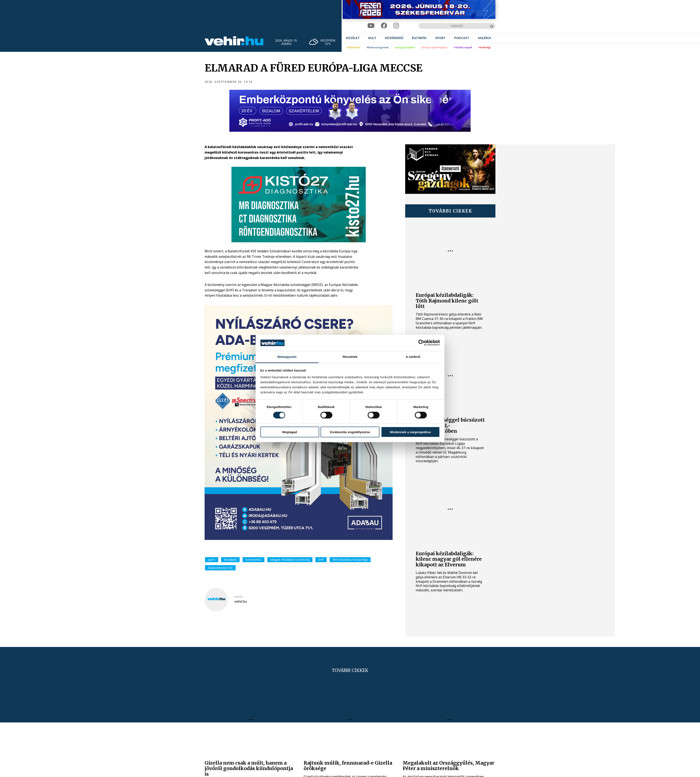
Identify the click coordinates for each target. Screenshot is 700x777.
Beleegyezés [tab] (287, 357)
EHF (321, 560)
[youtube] (371, 26)
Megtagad (290, 432)
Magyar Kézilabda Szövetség (290, 560)
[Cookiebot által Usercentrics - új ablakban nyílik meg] (421, 343)
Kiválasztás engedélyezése (350, 432)
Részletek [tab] (350, 357)
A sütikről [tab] (413, 357)
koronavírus (253, 560)
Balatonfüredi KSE (220, 568)
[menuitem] (353, 38)
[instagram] (396, 26)
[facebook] (384, 26)
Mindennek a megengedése (410, 432)
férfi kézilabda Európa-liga (350, 560)
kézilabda (230, 560)
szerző (238, 597)
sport (212, 560)
